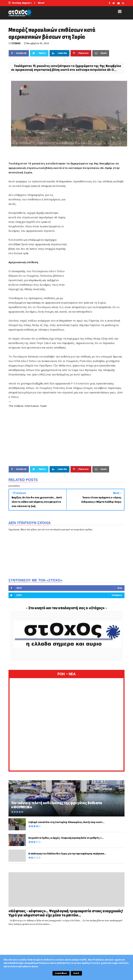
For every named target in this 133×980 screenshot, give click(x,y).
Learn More (61, 973)
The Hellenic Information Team (28, 406)
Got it (76, 973)
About (41, 3)
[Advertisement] (96, 245)
